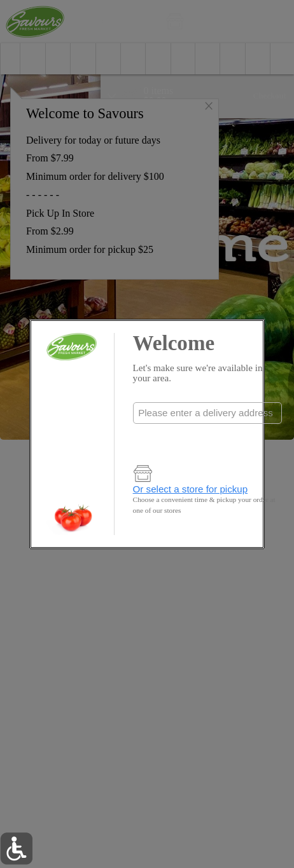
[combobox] (207, 413)
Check (207, 439)
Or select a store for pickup (191, 489)
